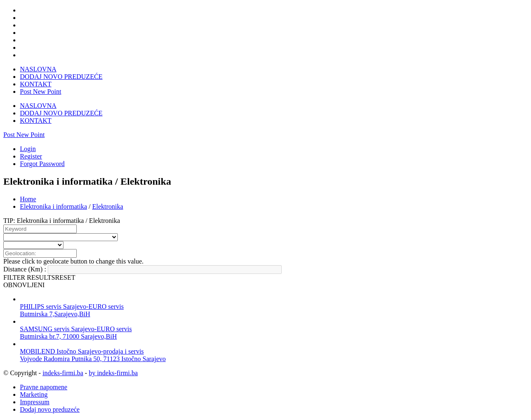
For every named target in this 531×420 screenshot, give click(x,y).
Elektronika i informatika (54, 206)
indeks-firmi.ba (63, 373)
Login (28, 149)
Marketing (34, 394)
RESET (65, 277)
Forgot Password (42, 164)
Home (28, 199)
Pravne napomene (44, 387)
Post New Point (41, 92)
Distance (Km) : (25, 269)
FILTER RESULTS (29, 277)
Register (31, 156)
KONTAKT (36, 84)
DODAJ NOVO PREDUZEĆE (61, 77)
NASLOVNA (38, 69)
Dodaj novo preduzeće (50, 409)
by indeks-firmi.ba (113, 373)
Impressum (35, 402)
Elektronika (108, 206)
